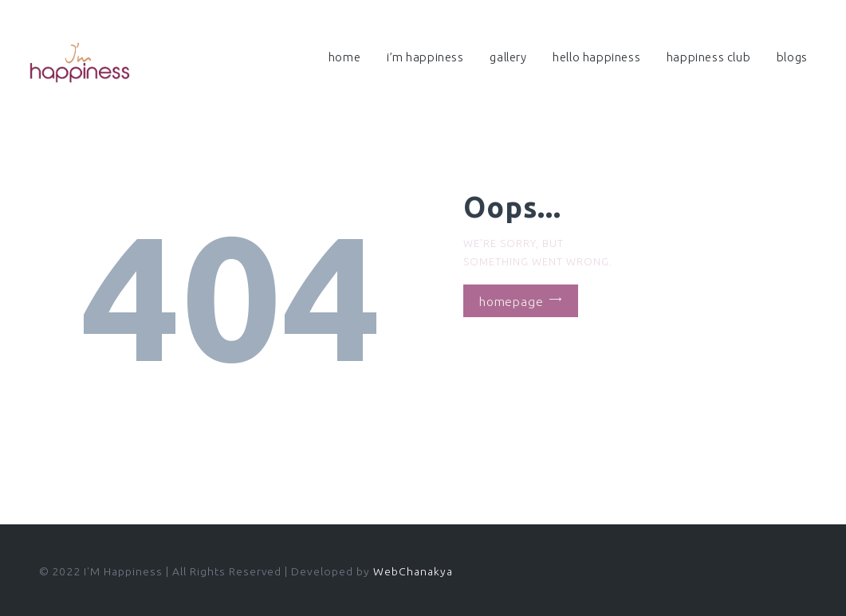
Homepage (511, 300)
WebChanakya (413, 571)
